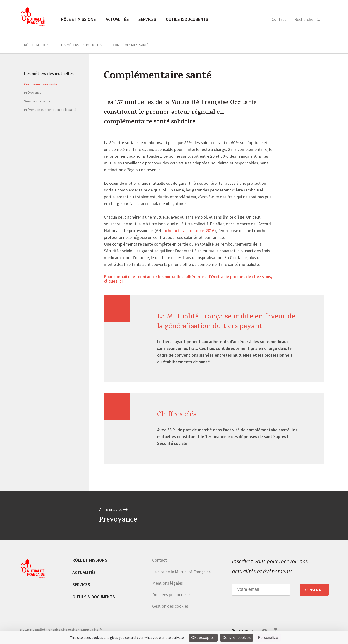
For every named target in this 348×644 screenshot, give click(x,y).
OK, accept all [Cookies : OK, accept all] (203, 638)
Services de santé (37, 101)
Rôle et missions (79, 19)
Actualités (117, 19)
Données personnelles (172, 595)
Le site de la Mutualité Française (181, 572)
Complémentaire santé (41, 84)
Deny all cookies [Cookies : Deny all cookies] (237, 638)
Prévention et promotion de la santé (50, 110)
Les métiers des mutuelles (82, 45)
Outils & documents (187, 19)
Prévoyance (33, 92)
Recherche (304, 19)
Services (147, 19)
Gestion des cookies (170, 606)
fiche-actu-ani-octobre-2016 (189, 231)
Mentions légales (168, 583)
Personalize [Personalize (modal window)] (268, 638)
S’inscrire (314, 590)
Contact (279, 19)
